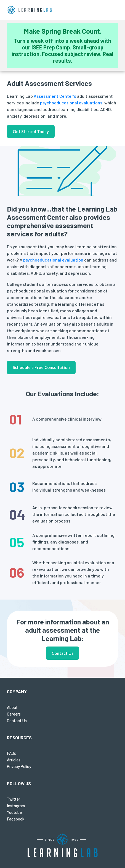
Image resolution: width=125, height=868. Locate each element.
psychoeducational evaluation (53, 260)
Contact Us (63, 653)
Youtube (14, 812)
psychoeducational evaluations (71, 103)
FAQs (11, 753)
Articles (14, 760)
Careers (14, 714)
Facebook (16, 819)
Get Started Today (31, 131)
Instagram (16, 806)
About (12, 707)
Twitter (14, 799)
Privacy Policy (19, 766)
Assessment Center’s (54, 96)
